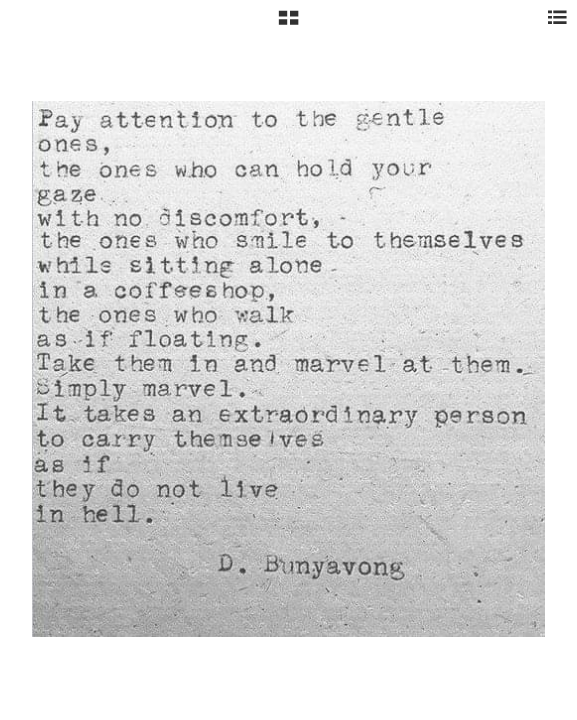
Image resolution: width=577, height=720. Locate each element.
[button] (288, 25)
